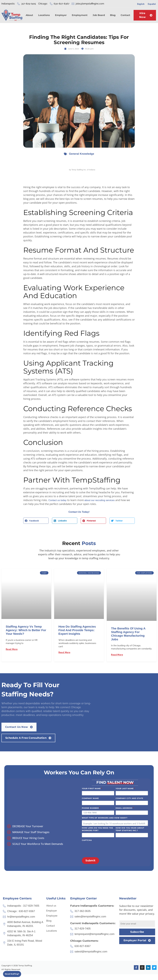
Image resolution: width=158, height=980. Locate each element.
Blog (113, 15)
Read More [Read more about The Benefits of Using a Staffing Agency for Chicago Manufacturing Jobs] (117, 655)
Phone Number (91, 808)
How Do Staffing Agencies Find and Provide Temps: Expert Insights (77, 630)
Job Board (99, 15)
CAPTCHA (87, 840)
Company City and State (129, 798)
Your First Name (92, 788)
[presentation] (104, 848)
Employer (61, 15)
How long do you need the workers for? (97, 829)
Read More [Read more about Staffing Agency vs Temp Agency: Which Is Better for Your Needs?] (12, 649)
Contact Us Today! (79, 512)
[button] (36, 521)
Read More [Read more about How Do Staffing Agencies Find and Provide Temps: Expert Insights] (64, 653)
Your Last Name (125, 788)
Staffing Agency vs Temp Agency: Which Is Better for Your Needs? (26, 630)
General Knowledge (82, 154)
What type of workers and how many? (105, 818)
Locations (44, 15)
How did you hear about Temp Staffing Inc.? (130, 829)
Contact (125, 15)
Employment (80, 15)
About (29, 15)
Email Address (125, 808)
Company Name (90, 798)
